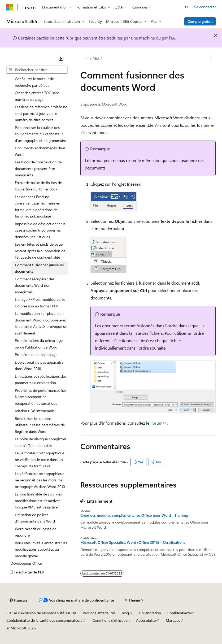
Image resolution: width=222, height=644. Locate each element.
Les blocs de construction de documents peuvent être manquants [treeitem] (38, 168)
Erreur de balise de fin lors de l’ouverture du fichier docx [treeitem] (38, 186)
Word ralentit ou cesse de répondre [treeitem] (36, 532)
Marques (173, 620)
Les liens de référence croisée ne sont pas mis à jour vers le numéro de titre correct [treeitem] (41, 113)
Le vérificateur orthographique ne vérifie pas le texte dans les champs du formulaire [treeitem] (40, 459)
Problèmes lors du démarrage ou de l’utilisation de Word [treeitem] (39, 344)
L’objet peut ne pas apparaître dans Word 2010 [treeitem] (39, 365)
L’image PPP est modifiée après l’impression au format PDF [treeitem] (40, 303)
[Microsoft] (10, 7)
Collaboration (150, 613)
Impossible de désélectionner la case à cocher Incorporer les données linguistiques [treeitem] (40, 230)
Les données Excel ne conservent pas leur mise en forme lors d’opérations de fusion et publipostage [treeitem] (38, 206)
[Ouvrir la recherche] (187, 7)
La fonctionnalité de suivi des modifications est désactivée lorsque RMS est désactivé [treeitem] (38, 501)
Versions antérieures (99, 613)
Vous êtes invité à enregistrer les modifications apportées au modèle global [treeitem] (41, 549)
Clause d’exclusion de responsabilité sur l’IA (41, 613)
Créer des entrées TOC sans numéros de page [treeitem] (37, 96)
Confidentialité (179, 613)
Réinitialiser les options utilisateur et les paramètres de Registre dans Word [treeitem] (40, 425)
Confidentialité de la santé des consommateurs (44, 620)
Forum (156, 423)
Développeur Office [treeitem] (26, 563)
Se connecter (205, 7)
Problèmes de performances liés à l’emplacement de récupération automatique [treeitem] (41, 397)
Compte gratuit (200, 21)
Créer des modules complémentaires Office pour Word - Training (134, 515)
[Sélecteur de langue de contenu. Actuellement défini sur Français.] (18, 600)
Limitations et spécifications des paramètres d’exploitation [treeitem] (41, 380)
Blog (125, 613)
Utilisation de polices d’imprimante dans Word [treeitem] (35, 518)
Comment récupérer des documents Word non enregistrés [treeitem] (35, 285)
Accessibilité (146, 620)
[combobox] (37, 70)
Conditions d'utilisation (111, 620)
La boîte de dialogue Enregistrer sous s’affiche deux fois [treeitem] (41, 442)
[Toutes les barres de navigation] (85, 59)
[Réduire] (61, 59)
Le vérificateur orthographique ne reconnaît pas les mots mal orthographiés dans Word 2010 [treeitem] (40, 480)
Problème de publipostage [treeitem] (36, 354)
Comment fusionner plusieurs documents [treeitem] (39, 268)
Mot (96, 58)
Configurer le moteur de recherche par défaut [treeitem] (34, 82)
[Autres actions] (211, 59)
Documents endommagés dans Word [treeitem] (40, 151)
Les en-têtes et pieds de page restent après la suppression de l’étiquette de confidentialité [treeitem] (40, 251)
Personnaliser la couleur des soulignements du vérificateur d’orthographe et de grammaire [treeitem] (40, 134)
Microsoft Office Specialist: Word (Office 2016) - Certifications (133, 542)
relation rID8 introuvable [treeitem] (35, 411)
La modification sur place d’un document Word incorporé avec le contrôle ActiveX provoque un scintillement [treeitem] (41, 323)
